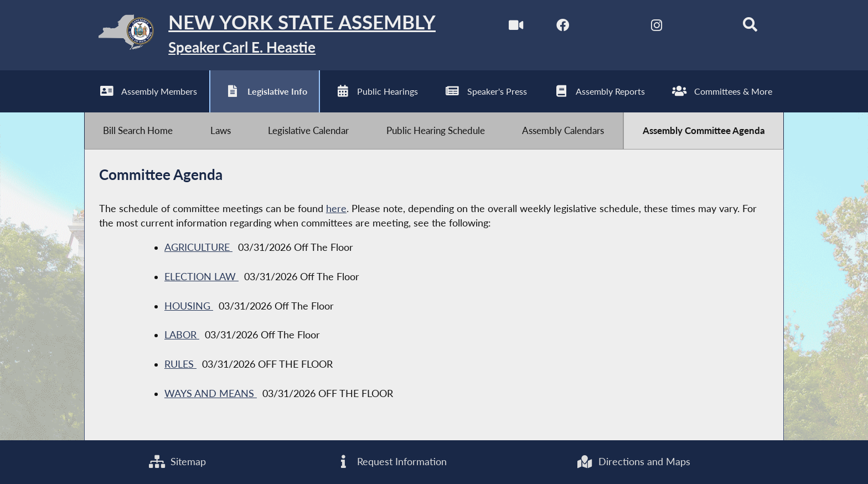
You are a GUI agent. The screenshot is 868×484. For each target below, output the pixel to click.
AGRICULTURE (198, 248)
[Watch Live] (516, 27)
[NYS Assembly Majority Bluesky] (703, 27)
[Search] (750, 27)
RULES (180, 365)
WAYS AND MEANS (211, 394)
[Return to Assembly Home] (260, 35)
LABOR (182, 335)
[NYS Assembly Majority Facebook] (563, 27)
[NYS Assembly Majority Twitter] (609, 27)
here (336, 209)
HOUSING (189, 306)
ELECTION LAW (201, 277)
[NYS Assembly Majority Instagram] (656, 27)
